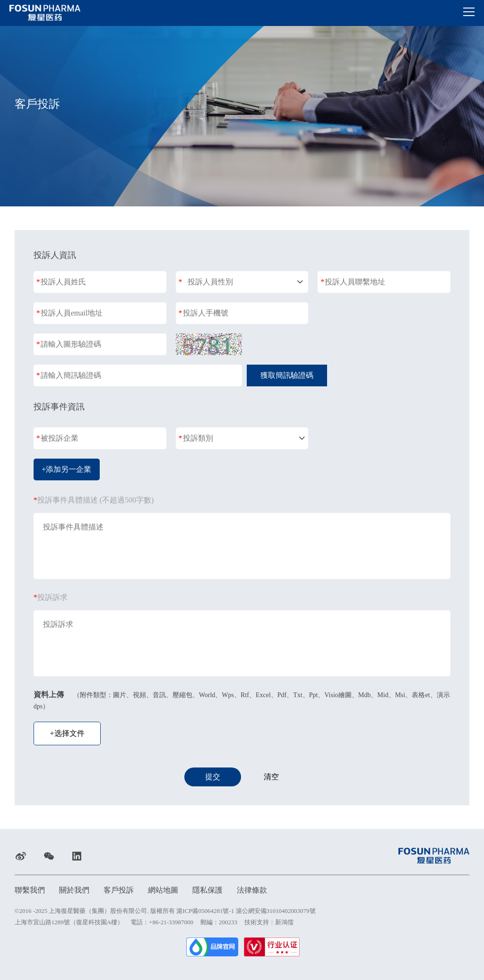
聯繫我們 (30, 890)
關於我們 (74, 890)
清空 (271, 777)
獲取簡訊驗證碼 (287, 376)
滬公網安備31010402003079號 (276, 911)
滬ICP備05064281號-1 (205, 911)
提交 (213, 777)
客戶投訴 (119, 890)
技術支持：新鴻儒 (269, 922)
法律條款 (252, 890)
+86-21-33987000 (171, 922)
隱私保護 (207, 890)
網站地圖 (163, 890)
